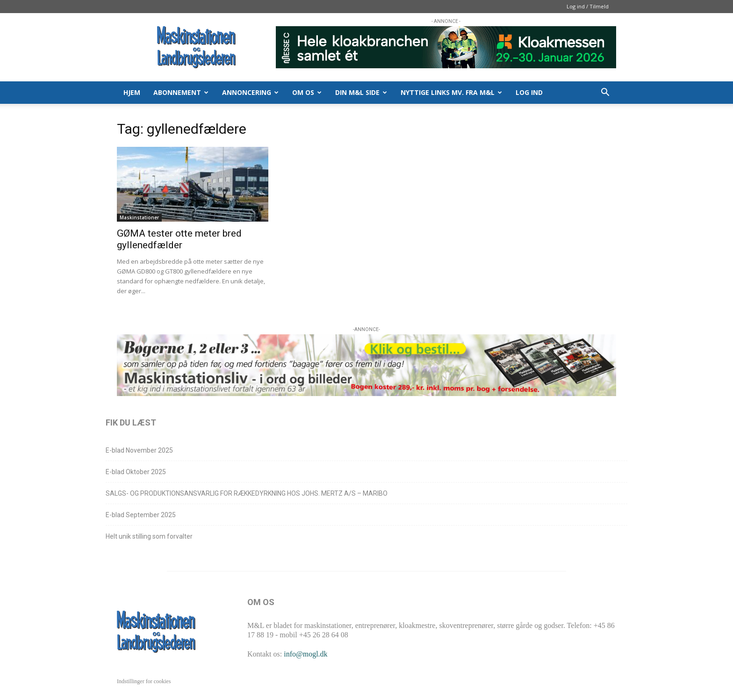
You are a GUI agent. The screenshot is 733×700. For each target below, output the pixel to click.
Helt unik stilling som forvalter (149, 536)
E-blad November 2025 (139, 450)
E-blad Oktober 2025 (136, 472)
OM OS (307, 92)
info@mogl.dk (305, 654)
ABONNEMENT (181, 92)
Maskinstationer (139, 217)
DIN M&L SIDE (361, 92)
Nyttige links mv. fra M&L (451, 92)
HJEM (132, 92)
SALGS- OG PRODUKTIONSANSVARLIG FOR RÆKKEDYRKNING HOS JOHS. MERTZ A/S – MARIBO (247, 493)
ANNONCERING (250, 92)
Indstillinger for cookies (144, 681)
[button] (605, 93)
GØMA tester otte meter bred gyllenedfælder (179, 239)
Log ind (529, 92)
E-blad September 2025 (141, 515)
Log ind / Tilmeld (588, 6)
